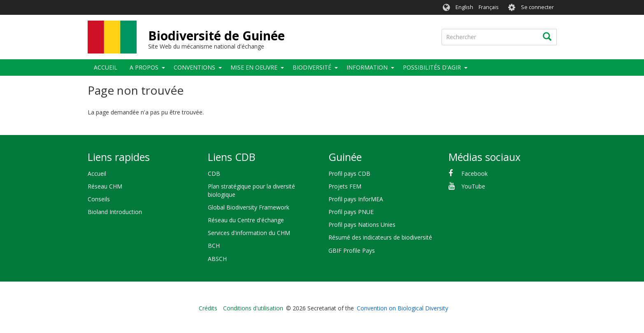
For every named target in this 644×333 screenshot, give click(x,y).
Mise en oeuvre (254, 67)
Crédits (208, 308)
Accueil (106, 67)
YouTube (473, 186)
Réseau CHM (105, 186)
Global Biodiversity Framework (249, 207)
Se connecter (537, 7)
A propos (144, 67)
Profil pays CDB (349, 173)
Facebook (474, 173)
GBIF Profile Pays (352, 250)
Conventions (194, 67)
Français (489, 7)
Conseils (99, 199)
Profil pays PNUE (351, 212)
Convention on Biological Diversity (402, 308)
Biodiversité (312, 67)
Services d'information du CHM (249, 233)
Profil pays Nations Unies (362, 225)
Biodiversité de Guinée (216, 36)
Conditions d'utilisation (253, 308)
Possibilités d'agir (432, 67)
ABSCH (217, 259)
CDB (214, 173)
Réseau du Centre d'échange (246, 220)
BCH (214, 246)
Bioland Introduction (115, 212)
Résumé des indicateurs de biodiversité (380, 237)
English (464, 7)
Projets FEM (345, 186)
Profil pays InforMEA (356, 199)
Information (367, 67)
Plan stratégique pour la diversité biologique (251, 190)
